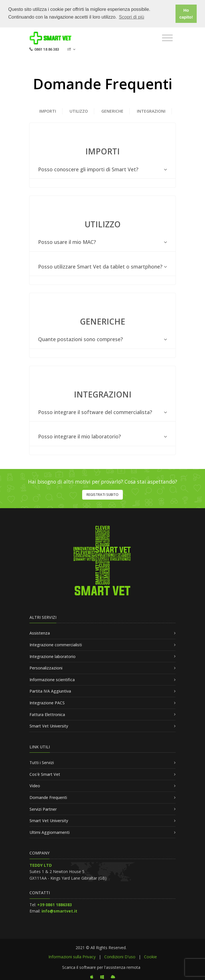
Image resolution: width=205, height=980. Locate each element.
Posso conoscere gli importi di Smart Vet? (102, 169)
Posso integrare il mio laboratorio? (102, 436)
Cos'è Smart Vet (45, 774)
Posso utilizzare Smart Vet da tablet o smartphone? (102, 266)
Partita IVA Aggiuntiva (50, 691)
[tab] (102, 169)
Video (35, 785)
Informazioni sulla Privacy (72, 956)
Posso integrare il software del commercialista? (102, 412)
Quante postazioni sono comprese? (102, 339)
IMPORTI (48, 111)
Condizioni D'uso (120, 956)
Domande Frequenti (48, 797)
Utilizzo (79, 111)
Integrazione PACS (47, 702)
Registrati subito (102, 494)
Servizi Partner (43, 809)
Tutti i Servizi (42, 762)
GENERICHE (112, 111)
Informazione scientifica (52, 679)
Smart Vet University (49, 725)
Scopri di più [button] (131, 17)
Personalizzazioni (46, 668)
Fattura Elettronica (47, 714)
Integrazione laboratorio (53, 656)
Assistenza (40, 633)
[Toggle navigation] (167, 37)
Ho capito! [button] (186, 14)
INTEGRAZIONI (151, 111)
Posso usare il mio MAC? (102, 242)
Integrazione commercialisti (56, 644)
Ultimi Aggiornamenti (50, 832)
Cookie (150, 956)
